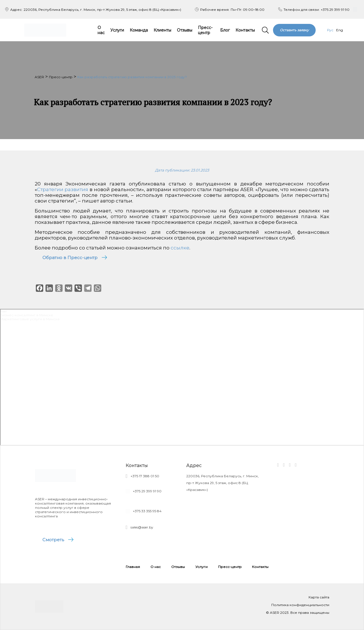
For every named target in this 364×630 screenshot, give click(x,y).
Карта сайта (319, 597)
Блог (225, 30)
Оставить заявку (294, 30)
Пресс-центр (205, 30)
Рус (330, 30)
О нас (101, 30)
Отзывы (185, 30)
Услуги (117, 30)
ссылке (180, 248)
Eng (340, 30)
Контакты (245, 30)
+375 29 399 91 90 (335, 10)
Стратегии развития (63, 189)
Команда (139, 30)
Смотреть (53, 540)
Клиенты (162, 30)
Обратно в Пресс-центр (70, 258)
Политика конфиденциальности (300, 605)
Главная (133, 567)
